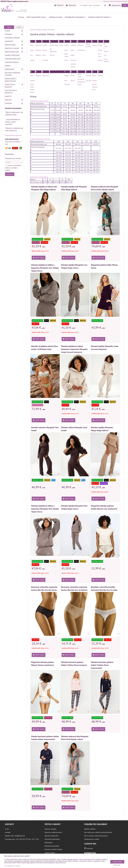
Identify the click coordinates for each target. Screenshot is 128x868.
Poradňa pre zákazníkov (75, 17)
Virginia (95, 87)
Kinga (100, 45)
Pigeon (67, 76)
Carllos (45, 50)
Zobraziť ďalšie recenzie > (14, 135)
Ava (31, 55)
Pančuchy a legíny (14, 48)
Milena (33, 81)
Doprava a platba (56, 17)
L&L (105, 55)
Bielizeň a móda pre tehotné (13, 74)
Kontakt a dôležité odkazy (100, 17)
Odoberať (10, 174)
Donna (52, 55)
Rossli (73, 81)
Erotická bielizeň (14, 52)
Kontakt (125, 1)
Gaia (72, 50)
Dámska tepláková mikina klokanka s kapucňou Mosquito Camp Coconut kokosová (74, 349)
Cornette (45, 60)
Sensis (80, 84)
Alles (32, 45)
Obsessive (46, 76)
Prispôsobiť (117, 865)
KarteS (100, 60)
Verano (94, 81)
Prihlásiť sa (59, 5)
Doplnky (14, 100)
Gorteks (73, 64)
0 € (125, 5)
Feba (66, 50)
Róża (72, 76)
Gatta (72, 55)
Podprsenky (14, 69)
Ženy (9, 27)
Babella (38, 55)
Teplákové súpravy (12, 38)
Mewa (32, 92)
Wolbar (100, 76)
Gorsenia (74, 60)
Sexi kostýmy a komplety (11, 92)
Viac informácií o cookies (12, 866)
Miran (32, 84)
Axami (32, 60)
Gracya (73, 67)
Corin (44, 55)
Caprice (45, 45)
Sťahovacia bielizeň (13, 59)
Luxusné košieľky (12, 62)
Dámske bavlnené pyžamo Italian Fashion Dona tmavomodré (102, 665)
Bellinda (39, 45)
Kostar (100, 50)
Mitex (32, 87)
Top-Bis (88, 81)
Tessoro (88, 76)
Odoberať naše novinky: (13, 158)
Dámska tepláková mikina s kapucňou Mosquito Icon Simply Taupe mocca (45, 268)
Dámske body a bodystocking (11, 80)
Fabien (67, 45)
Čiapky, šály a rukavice (14, 86)
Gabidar (73, 45)
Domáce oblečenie (12, 55)
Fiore (66, 60)
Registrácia (71, 5)
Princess (67, 84)
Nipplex (38, 76)
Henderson (81, 50)
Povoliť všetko (117, 862)
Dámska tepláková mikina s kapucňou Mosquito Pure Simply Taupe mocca (45, 509)
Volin (94, 90)
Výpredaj (14, 103)
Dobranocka (54, 45)
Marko (32, 90)
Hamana (80, 45)
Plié (66, 81)
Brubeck (38, 50)
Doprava (119, 1)
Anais (32, 50)
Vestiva (94, 84)
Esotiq (61, 45)
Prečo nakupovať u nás (36, 17)
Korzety (8, 96)
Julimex (95, 45)
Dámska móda (14, 45)
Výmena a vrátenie (109, 1)
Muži (19, 27)
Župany (8, 66)
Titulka (21, 17)
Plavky (14, 31)
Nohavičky (14, 41)
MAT (32, 76)
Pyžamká (14, 34)
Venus (94, 76)
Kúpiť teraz (39, 258)
